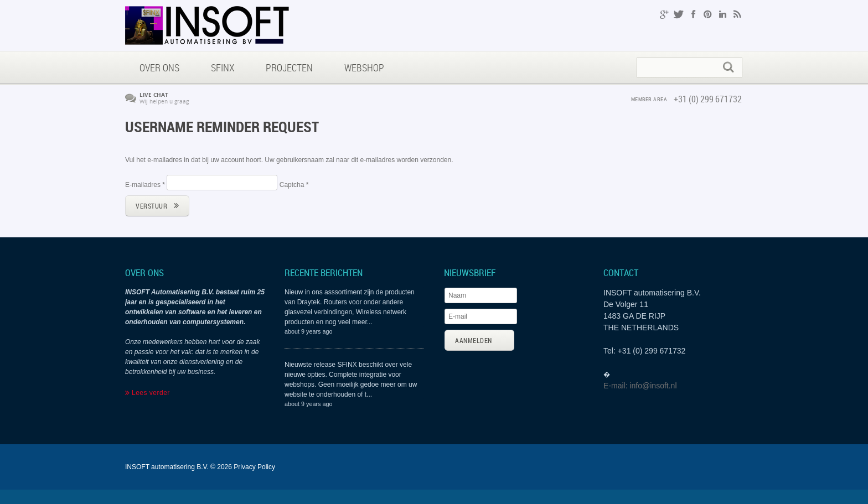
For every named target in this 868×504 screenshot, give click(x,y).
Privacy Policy (254, 467)
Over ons (159, 67)
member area (649, 99)
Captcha (294, 185)
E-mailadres (145, 185)
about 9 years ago (308, 331)
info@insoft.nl (653, 386)
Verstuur (151, 206)
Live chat (154, 95)
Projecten (289, 67)
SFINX (223, 67)
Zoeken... (637, 58)
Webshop (364, 67)
